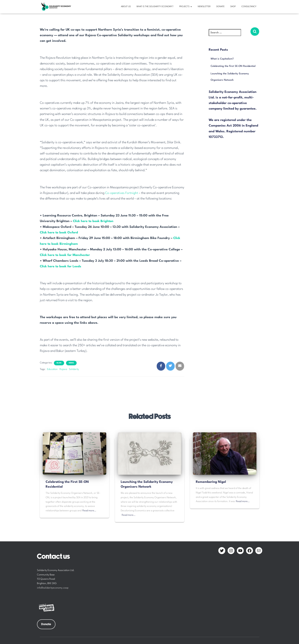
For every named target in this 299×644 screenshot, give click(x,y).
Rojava (63, 369)
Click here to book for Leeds (61, 266)
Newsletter (204, 7)
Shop (233, 7)
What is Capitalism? (222, 59)
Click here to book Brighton (94, 221)
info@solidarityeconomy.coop (53, 587)
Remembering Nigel (211, 482)
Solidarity (74, 369)
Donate (220, 7)
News (71, 362)
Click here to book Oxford (59, 232)
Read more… (89, 510)
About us (126, 7)
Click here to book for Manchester (66, 255)
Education (52, 369)
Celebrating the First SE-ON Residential (233, 66)
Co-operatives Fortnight (122, 193)
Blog (59, 362)
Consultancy (249, 7)
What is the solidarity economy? (155, 7)
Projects (186, 7)
